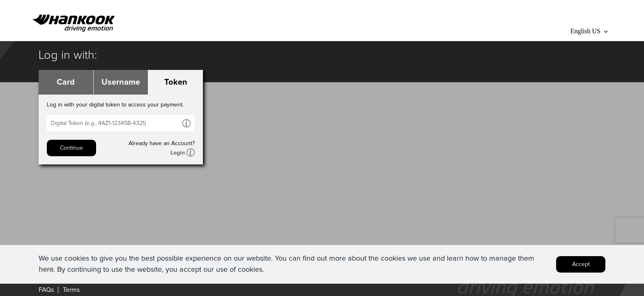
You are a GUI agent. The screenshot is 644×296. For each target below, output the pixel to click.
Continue (71, 148)
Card (66, 82)
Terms (71, 290)
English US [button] (589, 31)
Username (121, 82)
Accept (581, 264)
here (46, 270)
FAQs (46, 290)
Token (176, 82)
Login (178, 153)
